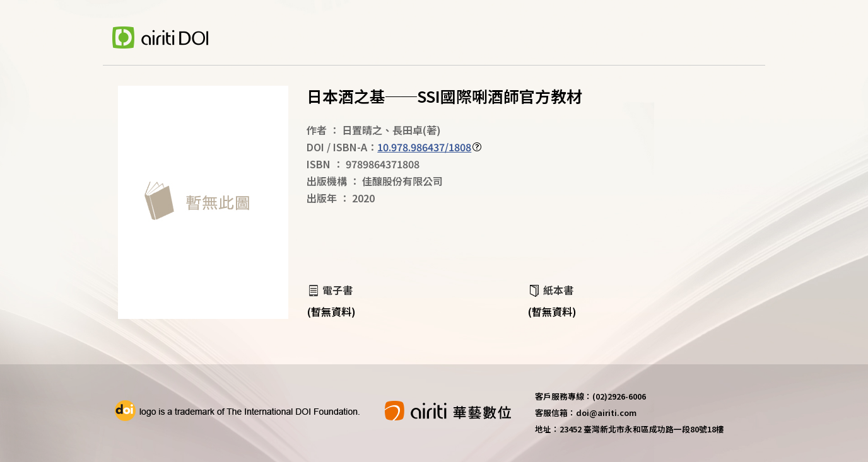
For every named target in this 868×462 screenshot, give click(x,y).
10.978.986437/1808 (424, 147)
